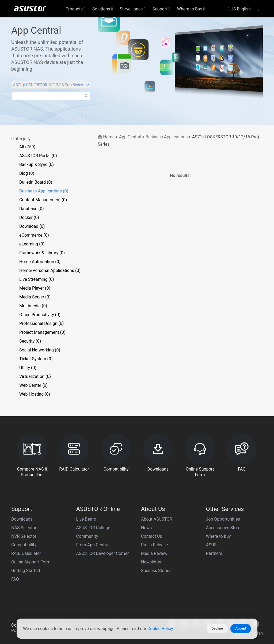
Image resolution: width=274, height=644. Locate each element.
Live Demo (86, 519)
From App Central (93, 545)
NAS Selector (24, 528)
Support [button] (161, 9)
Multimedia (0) (33, 306)
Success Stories (156, 571)
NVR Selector (24, 536)
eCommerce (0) (34, 235)
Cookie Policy (161, 629)
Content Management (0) (43, 200)
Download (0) (32, 226)
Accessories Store (223, 528)
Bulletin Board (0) (36, 182)
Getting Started (26, 571)
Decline (217, 628)
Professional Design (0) (41, 323)
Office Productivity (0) (40, 315)
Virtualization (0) (35, 376)
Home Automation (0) (40, 262)
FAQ (15, 579)
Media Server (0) (35, 297)
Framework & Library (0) (42, 253)
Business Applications (167, 137)
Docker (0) (29, 217)
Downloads (22, 519)
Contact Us (152, 536)
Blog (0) (27, 173)
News (146, 528)
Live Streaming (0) (37, 279)
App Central (130, 137)
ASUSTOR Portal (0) (38, 156)
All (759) (27, 147)
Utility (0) (28, 368)
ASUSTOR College (93, 528)
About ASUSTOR (157, 519)
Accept (241, 628)
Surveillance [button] (133, 9)
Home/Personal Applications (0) (50, 270)
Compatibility (24, 545)
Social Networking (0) (40, 350)
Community (87, 536)
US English (239, 9)
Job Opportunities (223, 519)
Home (106, 137)
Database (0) (32, 209)
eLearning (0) (32, 244)
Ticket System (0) (36, 359)
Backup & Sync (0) (37, 164)
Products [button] (75, 9)
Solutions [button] (103, 9)
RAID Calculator (26, 553)
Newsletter (151, 562)
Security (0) (30, 341)
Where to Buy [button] (191, 9)
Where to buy (218, 536)
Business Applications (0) (44, 191)
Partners (214, 553)
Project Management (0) (42, 332)
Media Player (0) (35, 288)
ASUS (211, 545)
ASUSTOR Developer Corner (103, 553)
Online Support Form (31, 562)
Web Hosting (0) (35, 394)
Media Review (154, 553)
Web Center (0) (33, 385)
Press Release (155, 545)
